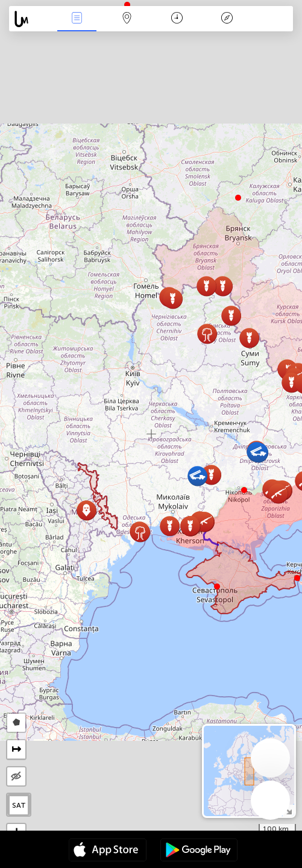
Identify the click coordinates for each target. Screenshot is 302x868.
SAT (19, 805)
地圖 (127, 19)
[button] (244, 490)
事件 (77, 19)
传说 (227, 19)
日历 (177, 19)
